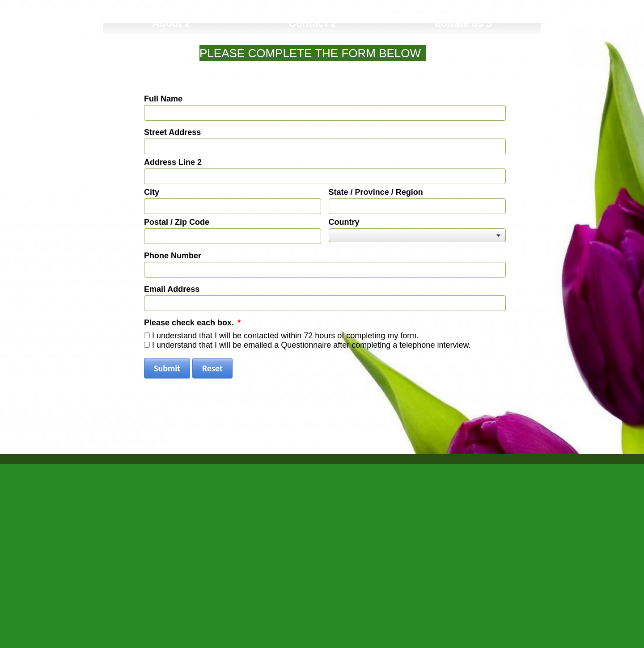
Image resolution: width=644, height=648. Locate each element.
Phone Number (173, 256)
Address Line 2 (173, 162)
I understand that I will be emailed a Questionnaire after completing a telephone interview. (311, 345)
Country (344, 222)
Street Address (172, 132)
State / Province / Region (376, 192)
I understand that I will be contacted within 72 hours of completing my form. (285, 336)
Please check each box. (192, 323)
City (152, 192)
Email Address (172, 289)
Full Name (163, 99)
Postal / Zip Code (177, 222)
